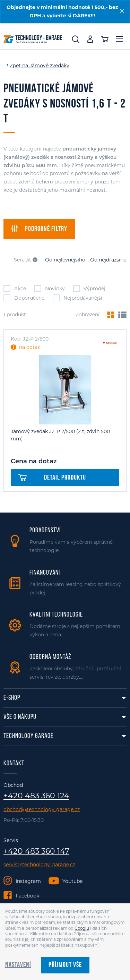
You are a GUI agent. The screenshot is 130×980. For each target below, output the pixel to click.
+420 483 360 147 (36, 851)
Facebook (27, 896)
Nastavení (18, 965)
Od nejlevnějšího (65, 260)
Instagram (28, 881)
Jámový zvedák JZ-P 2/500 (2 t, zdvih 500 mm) (60, 435)
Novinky (50, 289)
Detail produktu (52, 478)
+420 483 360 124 (36, 796)
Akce (15, 289)
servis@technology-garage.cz (39, 865)
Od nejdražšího (108, 260)
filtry (39, 229)
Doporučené (24, 298)
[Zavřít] (122, 11)
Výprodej (89, 289)
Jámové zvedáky (49, 66)
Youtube (72, 881)
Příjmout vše (65, 965)
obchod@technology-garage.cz (42, 810)
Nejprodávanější (77, 298)
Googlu (82, 928)
